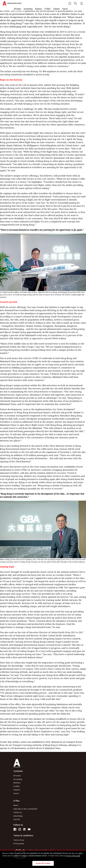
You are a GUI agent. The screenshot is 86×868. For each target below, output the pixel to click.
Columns (56, 9)
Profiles (48, 9)
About (16, 805)
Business (39, 9)
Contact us (18, 812)
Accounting (28, 9)
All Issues (17, 9)
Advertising (18, 816)
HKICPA (17, 819)
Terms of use (19, 840)
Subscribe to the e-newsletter (25, 809)
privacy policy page (73, 856)
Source (65, 9)
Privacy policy (19, 843)
